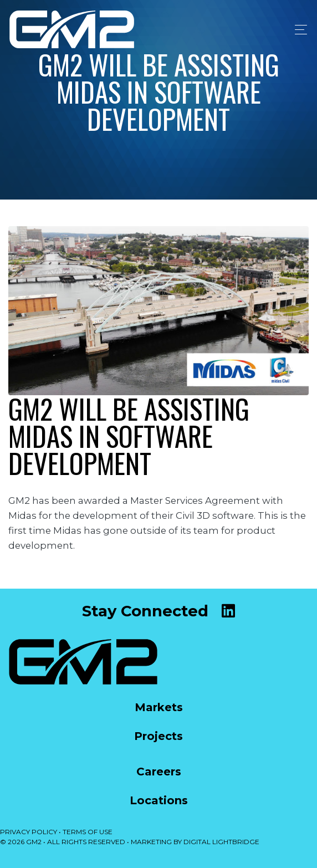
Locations (159, 800)
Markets (159, 707)
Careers (159, 772)
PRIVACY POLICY (29, 832)
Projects (158, 736)
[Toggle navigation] (298, 30)
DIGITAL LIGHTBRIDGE (221, 842)
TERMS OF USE (88, 832)
